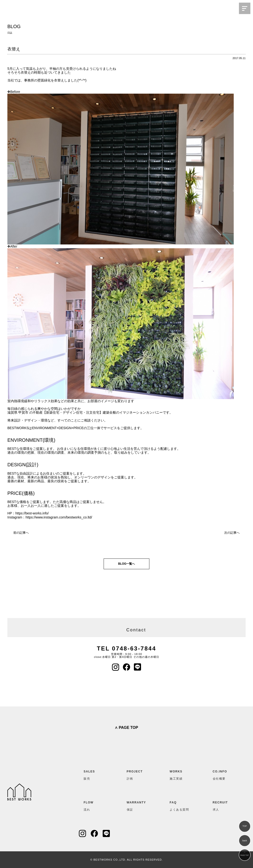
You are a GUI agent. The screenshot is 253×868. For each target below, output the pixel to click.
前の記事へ (21, 533)
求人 (224, 805)
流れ (95, 805)
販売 (95, 774)
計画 (138, 774)
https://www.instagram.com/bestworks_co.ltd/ (59, 517)
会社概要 (224, 774)
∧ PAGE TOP (126, 728)
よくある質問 (181, 805)
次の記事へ (232, 533)
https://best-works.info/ (32, 513)
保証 (138, 805)
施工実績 (181, 774)
